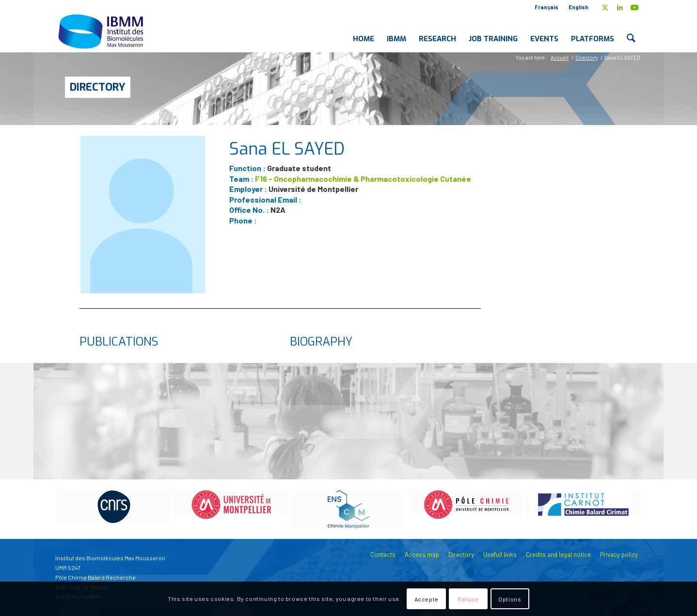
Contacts (383, 554)
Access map (422, 554)
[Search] (631, 31)
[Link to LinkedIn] (620, 7)
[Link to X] (605, 7)
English (578, 7)
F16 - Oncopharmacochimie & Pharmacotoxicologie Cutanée (363, 179)
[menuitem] (547, 7)
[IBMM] (102, 31)
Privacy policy (619, 554)
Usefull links (500, 554)
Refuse (468, 599)
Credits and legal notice (558, 554)
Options (510, 599)
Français (547, 7)
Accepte (427, 599)
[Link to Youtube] (634, 7)
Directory (98, 87)
